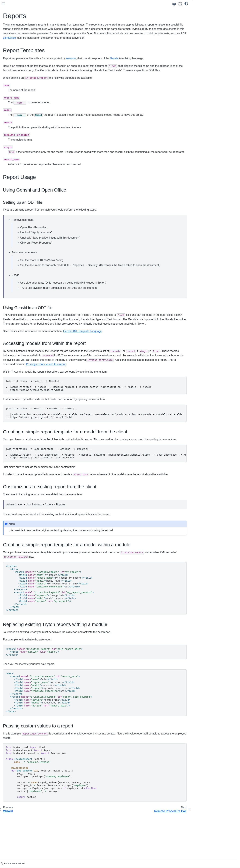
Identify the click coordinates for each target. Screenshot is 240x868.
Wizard (13, 119)
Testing (13, 167)
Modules (14, 156)
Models (13, 56)
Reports (14, 124)
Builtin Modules (15, 177)
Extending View (18, 114)
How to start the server (22, 50)
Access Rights (17, 87)
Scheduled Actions (19, 140)
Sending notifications (21, 151)
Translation (16, 161)
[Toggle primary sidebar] (55, 4)
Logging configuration (21, 45)
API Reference (15, 172)
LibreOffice (88, 42)
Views (13, 108)
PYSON (14, 82)
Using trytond (15, 24)
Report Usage (202, 15)
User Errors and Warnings (23, 93)
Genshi (166, 63)
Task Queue (16, 135)
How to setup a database (23, 40)
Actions (14, 103)
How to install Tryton (20, 29)
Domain (14, 77)
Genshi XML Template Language (134, 362)
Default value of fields (21, 66)
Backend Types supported (23, 61)
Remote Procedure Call (22, 130)
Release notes (15, 188)
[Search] (26, 15)
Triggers (14, 98)
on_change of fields (20, 71)
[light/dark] (186, 4)
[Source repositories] (174, 4)
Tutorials (12, 183)
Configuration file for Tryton (24, 34)
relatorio (123, 63)
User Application (18, 146)
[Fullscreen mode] (180, 4)
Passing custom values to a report (115, 399)
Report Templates (205, 10)
